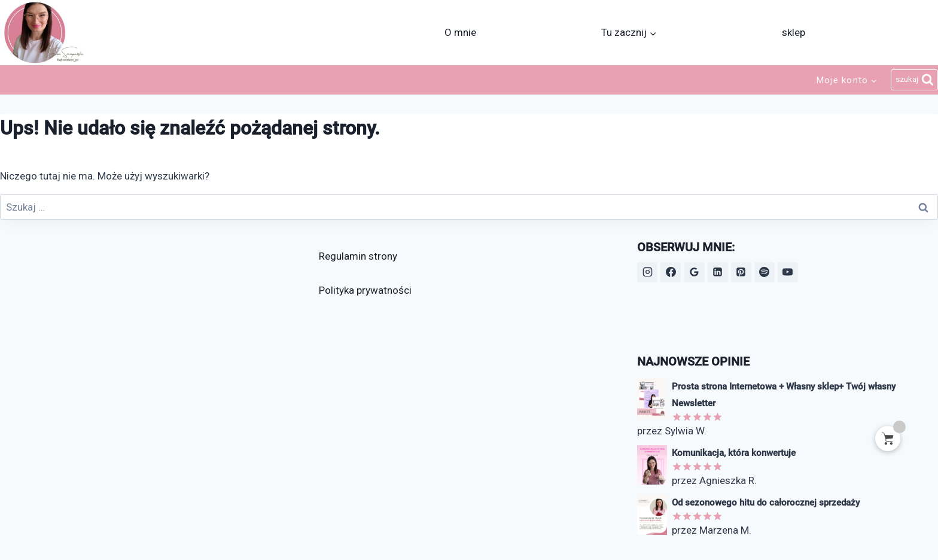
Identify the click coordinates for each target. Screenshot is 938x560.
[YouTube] (788, 272)
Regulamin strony (358, 256)
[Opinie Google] (695, 272)
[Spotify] (765, 272)
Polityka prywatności (365, 290)
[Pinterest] (741, 272)
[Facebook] (671, 272)
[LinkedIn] (718, 272)
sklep (794, 32)
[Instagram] (647, 272)
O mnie (460, 32)
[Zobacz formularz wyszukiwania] (914, 80)
